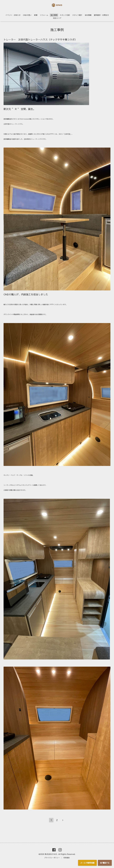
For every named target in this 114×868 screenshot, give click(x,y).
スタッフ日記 (65, 15)
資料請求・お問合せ (101, 15)
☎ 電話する (105, 863)
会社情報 (88, 15)
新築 (36, 15)
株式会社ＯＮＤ (51, 854)
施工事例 (54, 15)
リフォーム (44, 15)
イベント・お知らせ (13, 15)
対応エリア (57, 18)
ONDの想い (27, 15)
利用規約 (67, 858)
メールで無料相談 (87, 863)
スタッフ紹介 (77, 15)
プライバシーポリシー (52, 858)
